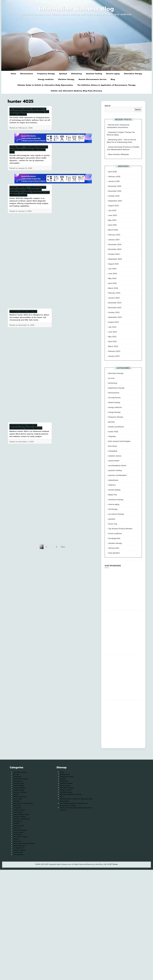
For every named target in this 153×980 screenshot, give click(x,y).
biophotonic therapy (116, 388)
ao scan (111, 378)
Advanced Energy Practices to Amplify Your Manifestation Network (123, 148)
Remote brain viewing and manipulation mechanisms (118, 126)
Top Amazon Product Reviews (120, 529)
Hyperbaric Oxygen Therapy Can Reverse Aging (121, 133)
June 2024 (113, 274)
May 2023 (112, 337)
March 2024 (113, 288)
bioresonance (114, 393)
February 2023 (114, 351)
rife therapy (113, 509)
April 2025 (112, 225)
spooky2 (112, 519)
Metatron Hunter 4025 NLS (23, 311)
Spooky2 (63, 74)
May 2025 (112, 220)
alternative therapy (116, 373)
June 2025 (113, 215)
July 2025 (112, 210)
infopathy (112, 436)
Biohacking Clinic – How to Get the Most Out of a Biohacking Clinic (121, 141)
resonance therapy (116, 500)
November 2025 (115, 191)
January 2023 (114, 356)
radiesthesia (113, 480)
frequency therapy (116, 417)
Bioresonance (27, 74)
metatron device (115, 456)
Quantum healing (94, 74)
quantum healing (115, 470)
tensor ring (113, 524)
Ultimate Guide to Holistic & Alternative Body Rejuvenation (45, 85)
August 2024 (113, 264)
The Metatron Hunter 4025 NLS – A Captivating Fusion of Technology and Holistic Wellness (29, 112)
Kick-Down (113, 446)
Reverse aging (113, 74)
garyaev (111, 422)
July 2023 (112, 327)
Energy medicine (46, 79)
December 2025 (115, 186)
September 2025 (115, 201)
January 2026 (114, 181)
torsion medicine (115, 533)
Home (13, 74)
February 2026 (114, 177)
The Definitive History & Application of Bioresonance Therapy (106, 85)
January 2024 (114, 298)
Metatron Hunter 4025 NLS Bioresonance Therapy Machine (26, 427)
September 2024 (115, 259)
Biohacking (76, 74)
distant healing (114, 402)
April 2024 (112, 283)
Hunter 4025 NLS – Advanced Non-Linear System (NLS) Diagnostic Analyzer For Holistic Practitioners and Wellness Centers (30, 191)
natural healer (114, 461)
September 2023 (115, 317)
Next (63, 547)
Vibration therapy (66, 79)
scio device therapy (116, 514)
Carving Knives (114, 398)
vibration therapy (115, 543)
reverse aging (114, 504)
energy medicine (115, 407)
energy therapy (114, 412)
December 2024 (115, 244)
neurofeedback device (117, 466)
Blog (113, 79)
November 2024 (115, 249)
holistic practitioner (116, 427)
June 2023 (113, 332)
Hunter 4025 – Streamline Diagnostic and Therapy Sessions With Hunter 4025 (29, 149)
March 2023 (113, 346)
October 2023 (114, 312)
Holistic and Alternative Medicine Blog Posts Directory (76, 91)
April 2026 (112, 172)
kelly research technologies (119, 441)
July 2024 (112, 269)
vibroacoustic (114, 548)
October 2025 (114, 196)
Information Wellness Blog (77, 9)
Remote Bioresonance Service (93, 79)
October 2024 (114, 254)
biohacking (113, 383)
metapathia (113, 451)
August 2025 (113, 206)
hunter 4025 (113, 432)
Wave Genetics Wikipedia (118, 154)
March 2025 (113, 230)
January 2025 (114, 240)
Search (108, 106)
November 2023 (115, 308)
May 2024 (112, 278)
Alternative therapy (133, 74)
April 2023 (112, 341)
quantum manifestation (118, 475)
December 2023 (115, 303)
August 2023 (113, 322)
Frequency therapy (46, 74)
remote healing (114, 490)
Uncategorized (114, 538)
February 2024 (114, 293)
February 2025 (114, 235)
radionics (112, 485)
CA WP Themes (112, 864)
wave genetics (114, 553)
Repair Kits (113, 495)
